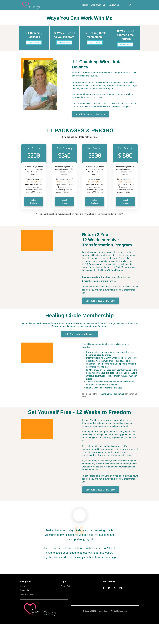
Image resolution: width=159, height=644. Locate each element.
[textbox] (125, 186)
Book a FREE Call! (27, 594)
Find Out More (31, 42)
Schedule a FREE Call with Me (90, 114)
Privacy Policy (66, 586)
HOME (85, 5)
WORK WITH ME (98, 5)
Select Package (34, 201)
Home (22, 586)
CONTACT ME (114, 5)
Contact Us (24, 590)
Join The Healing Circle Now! (79, 334)
